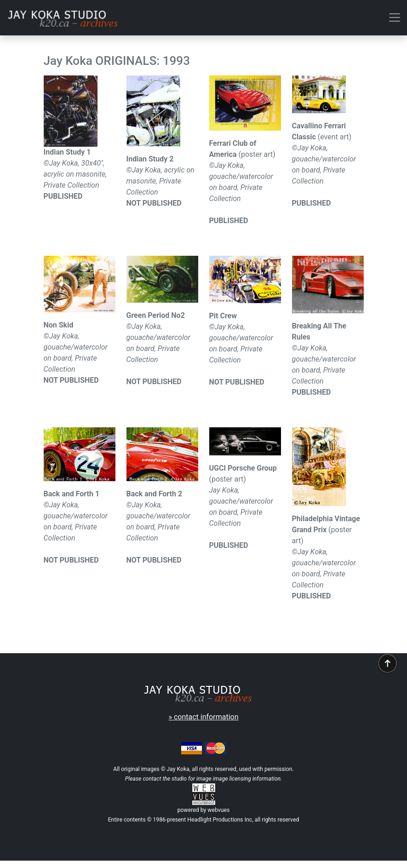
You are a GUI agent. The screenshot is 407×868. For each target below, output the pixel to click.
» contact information (204, 717)
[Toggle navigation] (395, 17)
